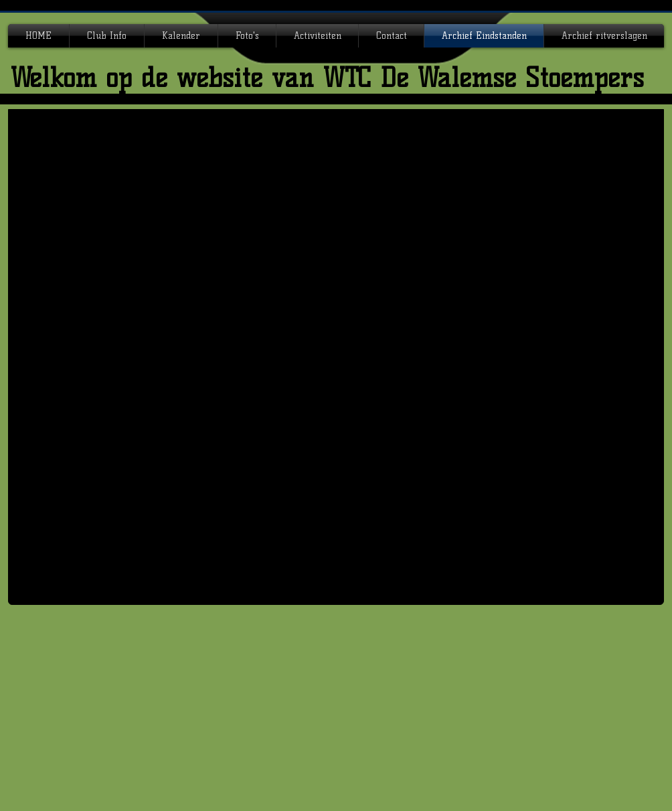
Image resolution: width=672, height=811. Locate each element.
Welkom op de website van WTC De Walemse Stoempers (327, 78)
